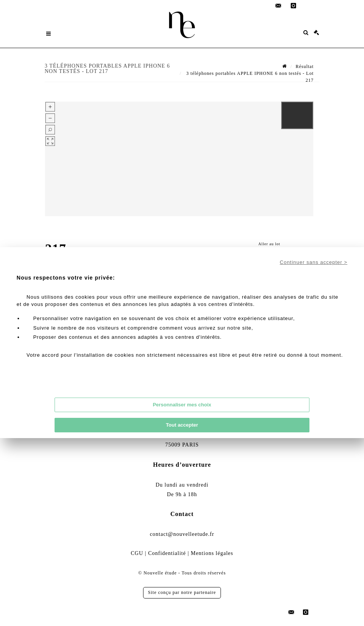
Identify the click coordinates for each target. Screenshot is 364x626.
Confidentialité (167, 553)
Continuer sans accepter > (313, 262)
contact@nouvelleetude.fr (182, 534)
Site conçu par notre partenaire (182, 592)
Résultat (305, 66)
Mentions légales (212, 553)
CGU (137, 553)
